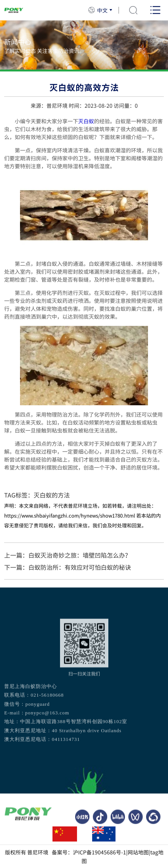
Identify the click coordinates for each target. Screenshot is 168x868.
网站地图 (138, 852)
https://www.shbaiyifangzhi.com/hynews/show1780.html (70, 515)
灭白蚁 (86, 121)
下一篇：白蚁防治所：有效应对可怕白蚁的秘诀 (68, 567)
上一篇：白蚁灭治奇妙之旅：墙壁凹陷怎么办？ (68, 555)
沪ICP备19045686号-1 (99, 852)
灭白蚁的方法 (52, 495)
